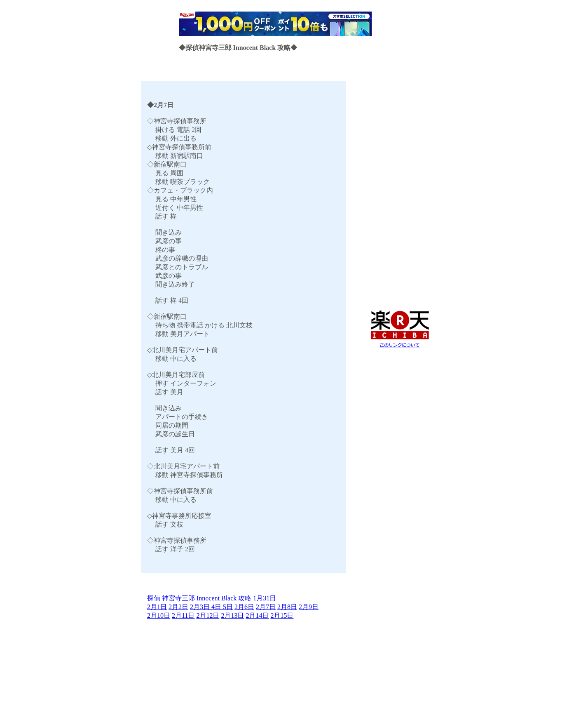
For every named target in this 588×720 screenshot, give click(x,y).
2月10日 (159, 615)
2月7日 (266, 607)
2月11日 (183, 615)
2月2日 (178, 607)
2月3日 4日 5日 (211, 607)
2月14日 (257, 615)
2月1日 (157, 607)
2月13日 (232, 615)
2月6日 (244, 607)
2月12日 (208, 615)
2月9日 (309, 607)
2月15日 (282, 615)
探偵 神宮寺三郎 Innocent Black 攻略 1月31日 (212, 598)
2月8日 (287, 607)
